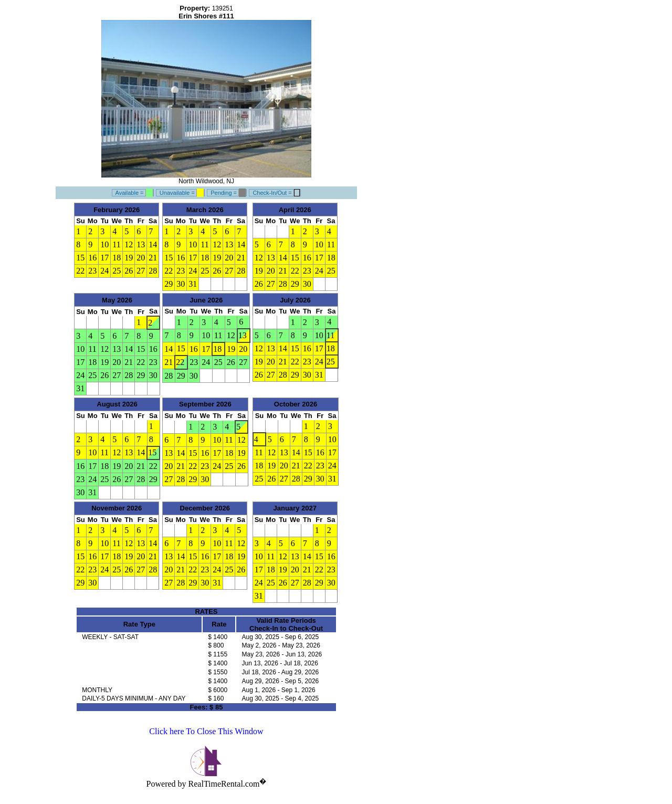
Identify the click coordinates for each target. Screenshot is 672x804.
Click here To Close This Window (206, 731)
